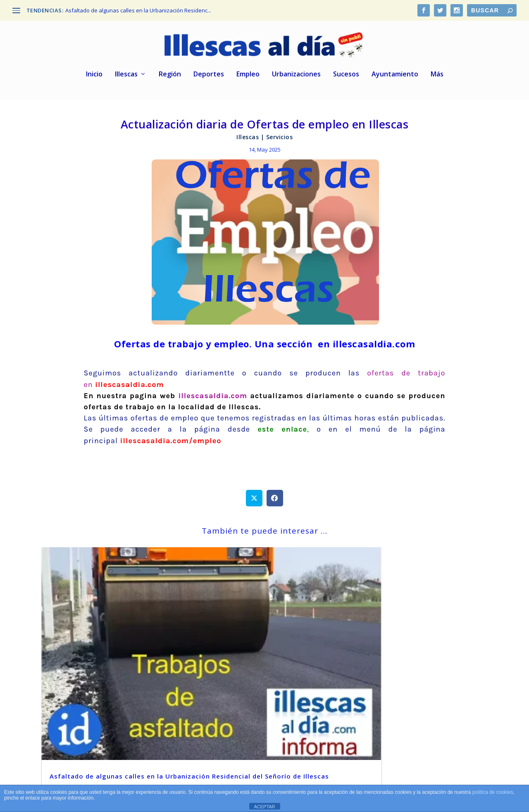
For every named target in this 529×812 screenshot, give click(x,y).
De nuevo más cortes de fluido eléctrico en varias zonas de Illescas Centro (255, 661)
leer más (65, 711)
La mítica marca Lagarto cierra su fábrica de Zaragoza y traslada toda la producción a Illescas (414, 661)
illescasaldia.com (213, 398)
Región (170, 77)
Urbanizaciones (296, 77)
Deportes (209, 77)
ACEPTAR (264, 807)
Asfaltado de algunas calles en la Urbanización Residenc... (138, 10)
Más (437, 77)
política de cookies (493, 792)
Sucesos (346, 77)
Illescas (126, 77)
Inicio (94, 77)
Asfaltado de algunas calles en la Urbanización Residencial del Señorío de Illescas (106, 661)
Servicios (280, 139)
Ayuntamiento (395, 77)
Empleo (248, 77)
